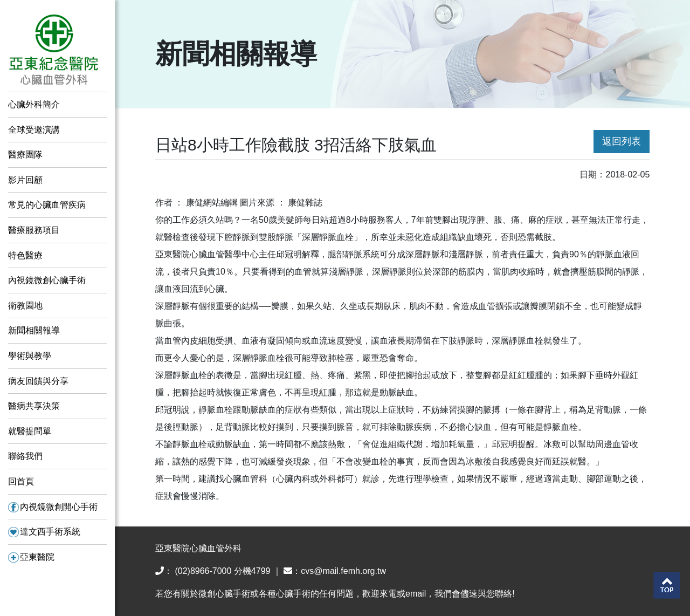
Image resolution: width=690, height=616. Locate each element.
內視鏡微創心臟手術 (47, 280)
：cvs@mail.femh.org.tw (335, 571)
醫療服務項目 (34, 230)
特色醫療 (25, 255)
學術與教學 (30, 356)
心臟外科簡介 (34, 104)
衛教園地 (25, 306)
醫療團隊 (25, 155)
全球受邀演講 (34, 130)
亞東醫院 (31, 557)
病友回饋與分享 (38, 381)
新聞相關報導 (34, 330)
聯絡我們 (25, 456)
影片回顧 (25, 180)
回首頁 (21, 481)
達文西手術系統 (44, 532)
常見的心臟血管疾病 (47, 205)
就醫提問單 (30, 431)
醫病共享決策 (34, 406)
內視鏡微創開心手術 (53, 507)
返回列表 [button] (622, 141)
